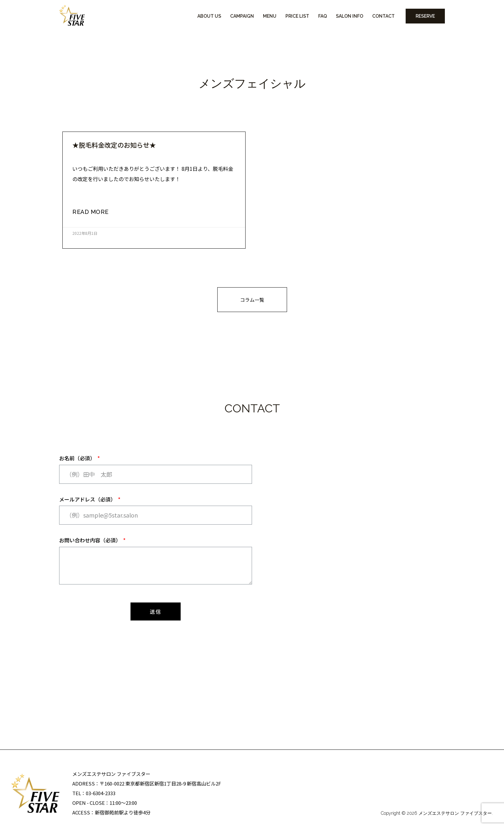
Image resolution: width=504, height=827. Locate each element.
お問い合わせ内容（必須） (91, 540)
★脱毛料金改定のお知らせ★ (114, 145)
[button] (252, 300)
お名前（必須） (78, 458)
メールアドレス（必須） (88, 499)
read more (90, 212)
